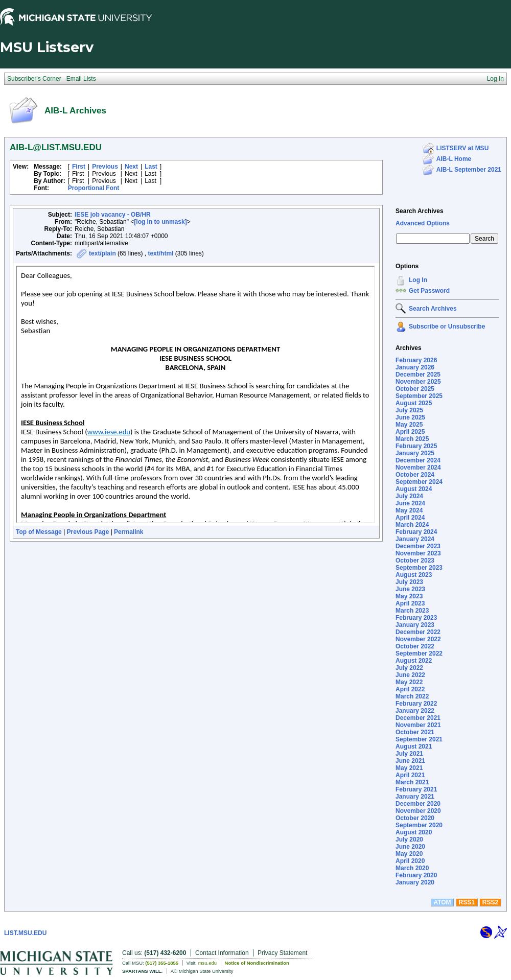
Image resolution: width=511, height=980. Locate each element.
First (79, 167)
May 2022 (409, 682)
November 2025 (418, 382)
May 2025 (409, 425)
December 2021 (418, 718)
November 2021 (418, 725)
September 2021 (419, 739)
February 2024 (416, 532)
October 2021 (415, 732)
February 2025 (416, 446)
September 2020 (419, 825)
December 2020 (418, 804)
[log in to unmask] (160, 222)
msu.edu (207, 963)
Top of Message (39, 532)
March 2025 (412, 439)
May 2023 (409, 596)
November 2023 (418, 553)
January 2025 (415, 453)
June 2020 (410, 847)
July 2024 (409, 496)
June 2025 (410, 417)
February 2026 (416, 360)
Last (151, 167)
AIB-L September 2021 (469, 170)
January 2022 (415, 711)
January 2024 (415, 539)
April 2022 (410, 689)
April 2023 (410, 603)
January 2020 (415, 882)
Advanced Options (423, 223)
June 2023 (410, 589)
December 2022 (418, 632)
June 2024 (410, 503)
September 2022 (419, 654)
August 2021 (414, 746)
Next (131, 167)
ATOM (442, 902)
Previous (105, 167)
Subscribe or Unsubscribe (447, 326)
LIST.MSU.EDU (25, 933)
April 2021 (410, 775)
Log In (418, 280)
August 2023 (414, 575)
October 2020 (415, 818)
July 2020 (409, 839)
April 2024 (410, 518)
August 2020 (414, 832)
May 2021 (409, 768)
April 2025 (410, 432)
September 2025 (419, 396)
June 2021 (410, 761)
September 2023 (419, 568)
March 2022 (412, 696)
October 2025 (415, 389)
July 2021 (409, 754)
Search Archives (420, 211)
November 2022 (418, 639)
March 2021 (412, 782)
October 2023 (415, 561)
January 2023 (415, 625)
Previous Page (88, 532)
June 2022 (410, 675)
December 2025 (418, 375)
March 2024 (412, 525)
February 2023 (416, 618)
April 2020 (410, 861)
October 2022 (415, 646)
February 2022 (416, 704)
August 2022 (414, 661)
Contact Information (222, 953)
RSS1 (467, 902)
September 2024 (419, 482)
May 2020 (409, 854)
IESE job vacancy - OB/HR (113, 215)
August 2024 (414, 489)
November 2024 (418, 468)
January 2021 (415, 797)
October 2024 (415, 475)
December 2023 (418, 546)
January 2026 (415, 367)
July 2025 (409, 410)
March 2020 (412, 868)
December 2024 (418, 460)
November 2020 (418, 811)
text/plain (102, 253)
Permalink (129, 532)
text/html (160, 253)
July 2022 (409, 668)
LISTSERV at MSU (462, 148)
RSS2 (490, 902)
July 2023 (409, 582)
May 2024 (409, 510)
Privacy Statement (282, 953)
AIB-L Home (454, 159)
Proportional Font (94, 188)
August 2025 (414, 403)
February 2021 (416, 789)
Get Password (429, 291)
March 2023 (412, 611)
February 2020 (416, 875)
